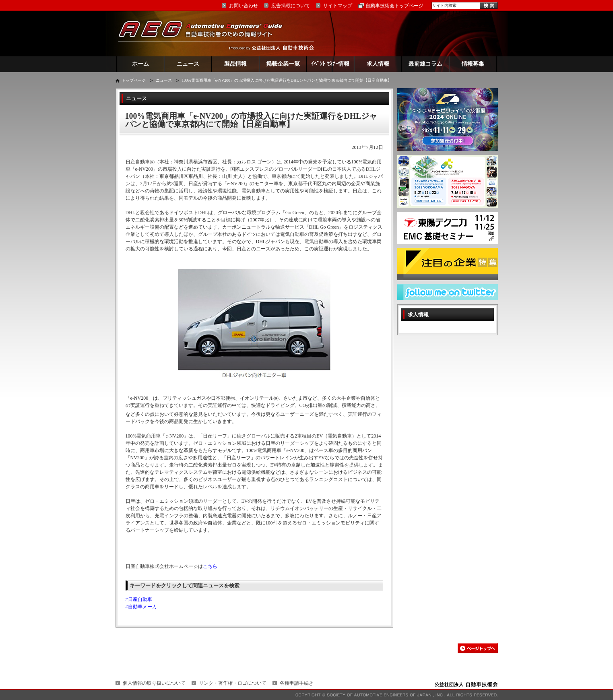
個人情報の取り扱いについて (154, 683)
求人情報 (378, 64)
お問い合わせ (244, 6)
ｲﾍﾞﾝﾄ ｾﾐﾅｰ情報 (330, 64)
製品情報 (235, 64)
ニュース (188, 64)
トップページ (134, 80)
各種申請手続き (297, 683)
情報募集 (473, 64)
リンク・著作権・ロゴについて (233, 683)
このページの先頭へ (478, 648)
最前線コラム (425, 64)
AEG (206, 34)
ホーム (140, 64)
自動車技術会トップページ (394, 6)
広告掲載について (291, 6)
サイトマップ (338, 6)
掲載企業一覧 (283, 64)
